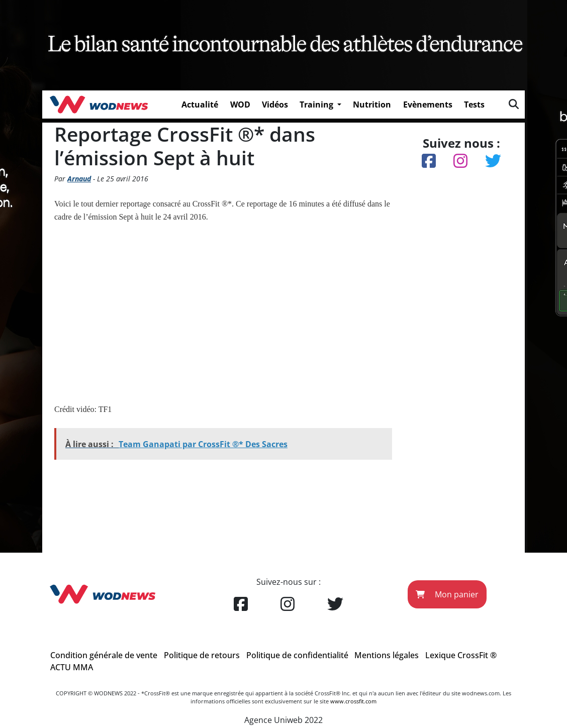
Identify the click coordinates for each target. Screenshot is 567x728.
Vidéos (275, 105)
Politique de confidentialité (297, 655)
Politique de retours (202, 655)
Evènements (428, 105)
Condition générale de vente (104, 655)
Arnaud (79, 179)
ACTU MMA (72, 667)
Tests (474, 105)
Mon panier (447, 594)
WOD (240, 105)
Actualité (200, 105)
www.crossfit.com (353, 701)
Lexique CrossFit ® (461, 655)
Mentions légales (387, 655)
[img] (514, 104)
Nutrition (372, 105)
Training (317, 105)
